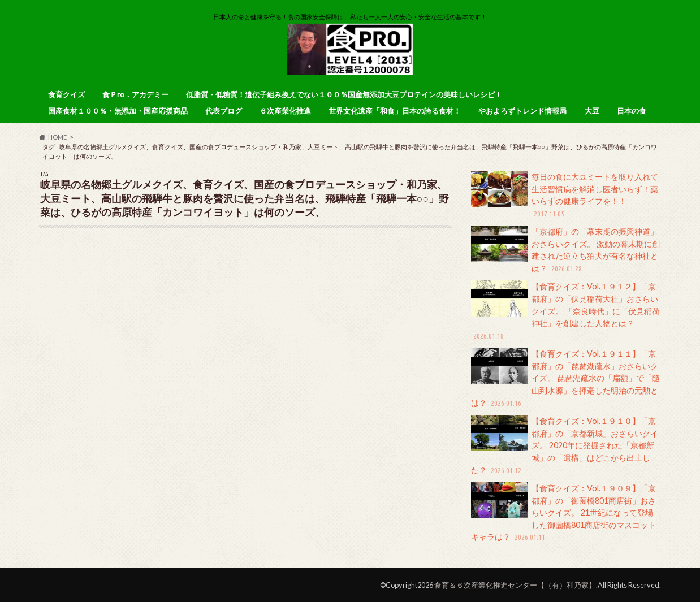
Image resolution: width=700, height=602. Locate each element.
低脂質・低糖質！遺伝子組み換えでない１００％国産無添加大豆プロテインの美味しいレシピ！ (344, 94)
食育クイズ (66, 94)
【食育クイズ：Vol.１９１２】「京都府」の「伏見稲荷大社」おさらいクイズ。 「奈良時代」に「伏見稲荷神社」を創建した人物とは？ (565, 311)
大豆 (592, 111)
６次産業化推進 (285, 111)
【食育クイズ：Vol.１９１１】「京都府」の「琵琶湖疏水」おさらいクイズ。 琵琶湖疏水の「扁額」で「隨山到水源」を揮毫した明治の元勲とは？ (565, 378)
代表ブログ (224, 111)
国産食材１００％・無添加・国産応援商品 (118, 111)
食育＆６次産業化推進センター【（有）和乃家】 (515, 585)
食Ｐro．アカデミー (135, 94)
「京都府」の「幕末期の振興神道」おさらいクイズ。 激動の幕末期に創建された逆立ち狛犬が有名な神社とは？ (565, 250)
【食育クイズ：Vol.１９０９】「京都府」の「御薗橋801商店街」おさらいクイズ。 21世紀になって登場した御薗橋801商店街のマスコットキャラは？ (563, 513)
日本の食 (632, 111)
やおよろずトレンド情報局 (522, 111)
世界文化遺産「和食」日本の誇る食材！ (395, 111)
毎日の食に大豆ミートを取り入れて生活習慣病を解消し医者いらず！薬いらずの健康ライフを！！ (565, 195)
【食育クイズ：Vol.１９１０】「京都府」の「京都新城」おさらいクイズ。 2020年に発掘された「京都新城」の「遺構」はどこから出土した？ (565, 445)
